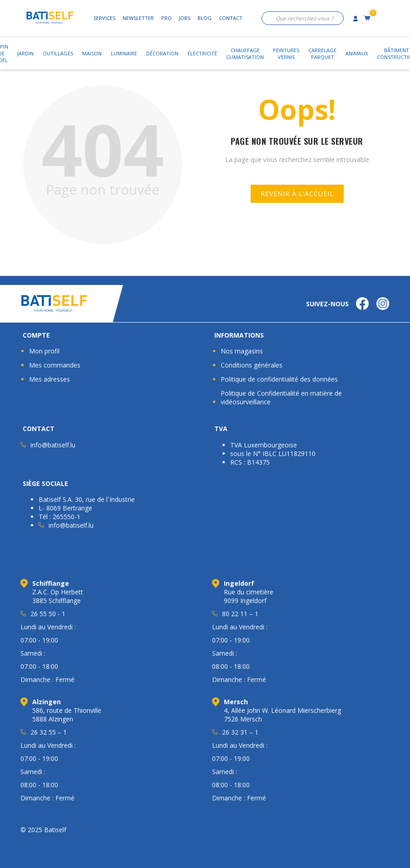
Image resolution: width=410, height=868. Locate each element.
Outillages (58, 53)
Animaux (357, 53)
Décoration (162, 53)
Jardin (25, 53)
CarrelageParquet (322, 54)
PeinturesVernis (286, 54)
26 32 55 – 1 (49, 732)
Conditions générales (252, 365)
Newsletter (138, 18)
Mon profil (44, 351)
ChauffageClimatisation (245, 54)
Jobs (185, 18)
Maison (92, 53)
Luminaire (124, 53)
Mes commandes (55, 365)
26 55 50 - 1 (48, 614)
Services (104, 18)
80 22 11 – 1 (240, 614)
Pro (166, 18)
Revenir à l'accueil (297, 194)
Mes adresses (49, 379)
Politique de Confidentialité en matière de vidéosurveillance (281, 397)
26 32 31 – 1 (240, 732)
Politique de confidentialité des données (279, 379)
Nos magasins (242, 351)
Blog (205, 18)
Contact (231, 18)
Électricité (202, 53)
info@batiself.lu (53, 445)
